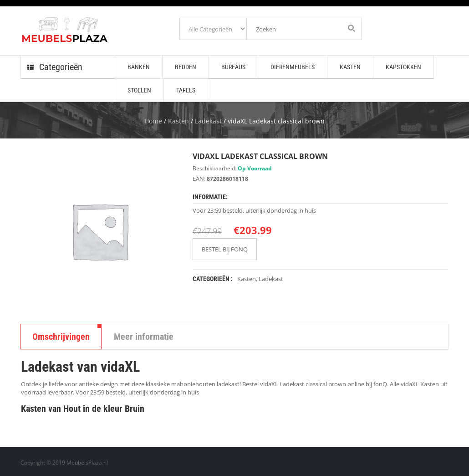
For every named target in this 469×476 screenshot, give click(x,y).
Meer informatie (144, 337)
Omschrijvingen (61, 337)
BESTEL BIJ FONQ (225, 249)
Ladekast (208, 121)
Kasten (178, 121)
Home (153, 121)
